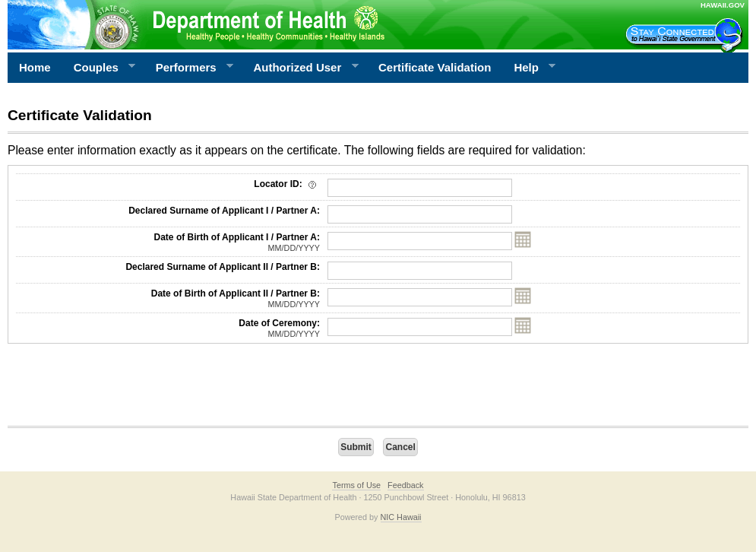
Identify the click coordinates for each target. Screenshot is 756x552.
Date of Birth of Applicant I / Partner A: (168, 243)
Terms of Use (356, 485)
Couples (99, 68)
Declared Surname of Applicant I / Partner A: (224, 211)
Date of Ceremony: (168, 328)
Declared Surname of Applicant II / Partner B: (223, 267)
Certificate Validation (435, 67)
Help (529, 68)
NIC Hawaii (401, 517)
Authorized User (300, 68)
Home (35, 67)
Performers (189, 68)
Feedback (405, 485)
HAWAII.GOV (723, 5)
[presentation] (123, 389)
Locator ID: (287, 184)
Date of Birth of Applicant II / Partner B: (168, 299)
